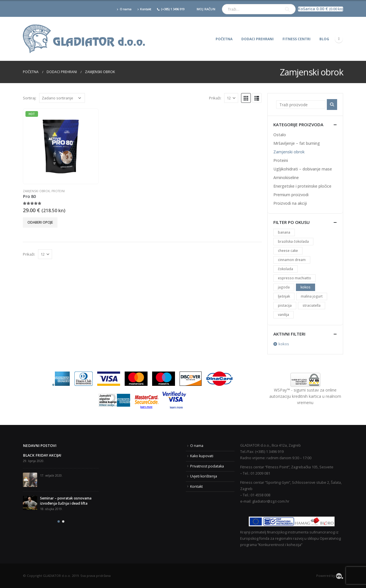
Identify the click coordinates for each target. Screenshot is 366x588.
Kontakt (144, 9)
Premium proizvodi (291, 195)
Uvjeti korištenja (204, 476)
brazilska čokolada (293, 241)
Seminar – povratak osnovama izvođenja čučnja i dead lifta (66, 501)
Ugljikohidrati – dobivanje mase (303, 169)
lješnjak (284, 296)
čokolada (286, 269)
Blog (324, 39)
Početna (224, 39)
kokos (306, 287)
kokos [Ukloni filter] (284, 344)
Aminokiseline (286, 177)
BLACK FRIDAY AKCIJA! (42, 455)
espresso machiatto (295, 278)
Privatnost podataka (207, 466)
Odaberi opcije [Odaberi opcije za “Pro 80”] (40, 222)
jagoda (284, 287)
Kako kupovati (202, 456)
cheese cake (288, 251)
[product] (61, 147)
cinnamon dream (292, 260)
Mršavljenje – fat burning (297, 143)
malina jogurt (312, 296)
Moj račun (206, 9)
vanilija (284, 315)
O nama (124, 9)
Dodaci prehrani (257, 39)
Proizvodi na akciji (290, 203)
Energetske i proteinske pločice (302, 186)
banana (284, 232)
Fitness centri (297, 39)
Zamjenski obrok (36, 191)
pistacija (285, 305)
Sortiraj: (30, 98)
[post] (30, 480)
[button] (59, 521)
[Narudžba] (62, 98)
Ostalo (280, 135)
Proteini (58, 191)
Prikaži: (215, 98)
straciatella (312, 305)
